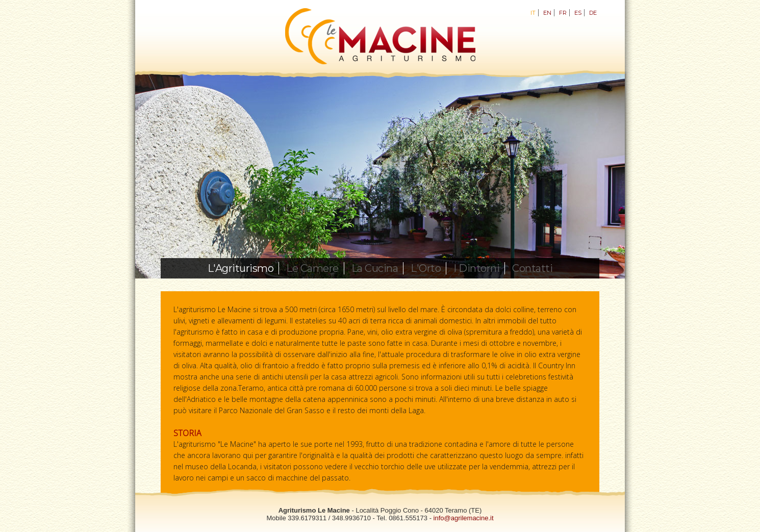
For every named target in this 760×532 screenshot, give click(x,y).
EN (547, 13)
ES (578, 13)
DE (593, 13)
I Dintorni (476, 268)
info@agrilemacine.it (464, 518)
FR (563, 13)
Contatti (532, 268)
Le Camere (312, 268)
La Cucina (375, 268)
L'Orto (426, 268)
